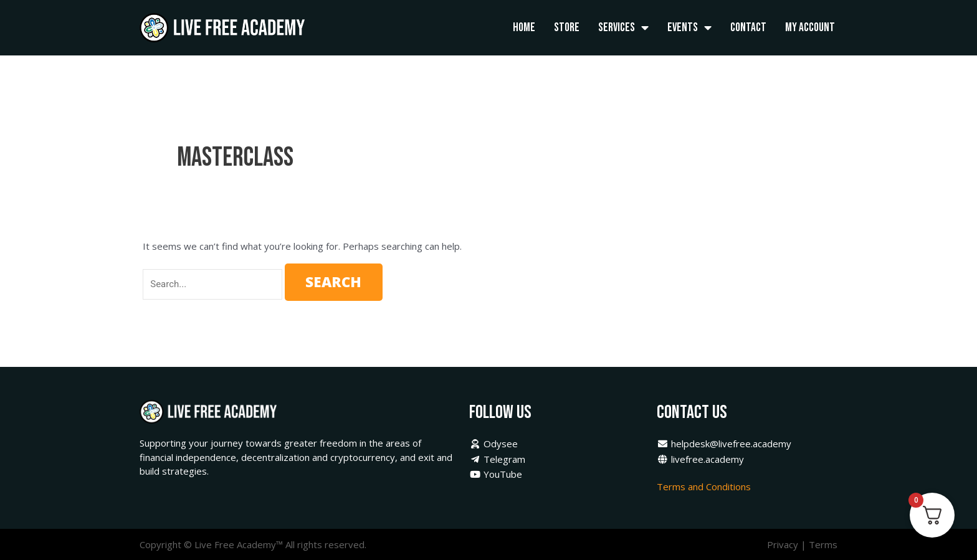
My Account (810, 27)
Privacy (783, 544)
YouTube (496, 474)
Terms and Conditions (705, 486)
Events (689, 28)
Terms (823, 544)
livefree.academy (700, 459)
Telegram (497, 459)
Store (567, 27)
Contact (748, 27)
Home (524, 27)
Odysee (493, 444)
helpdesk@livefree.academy (724, 444)
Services (623, 28)
